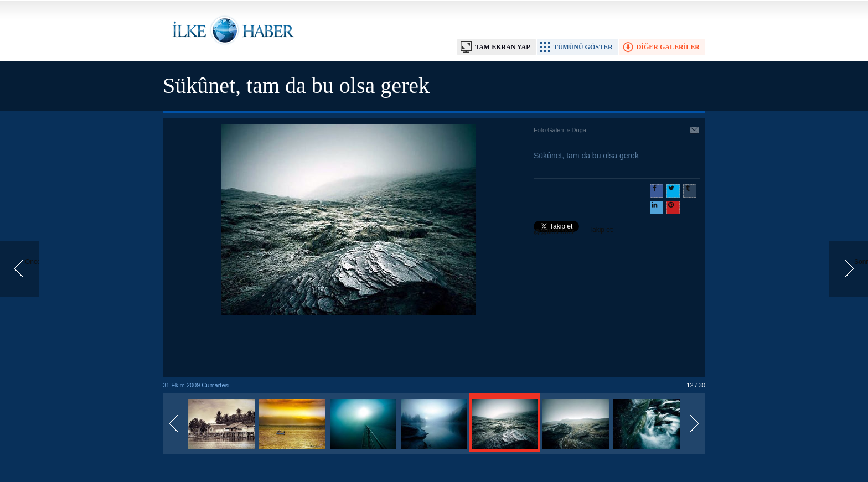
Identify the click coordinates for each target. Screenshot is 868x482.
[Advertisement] (348, 347)
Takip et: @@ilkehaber (574, 231)
